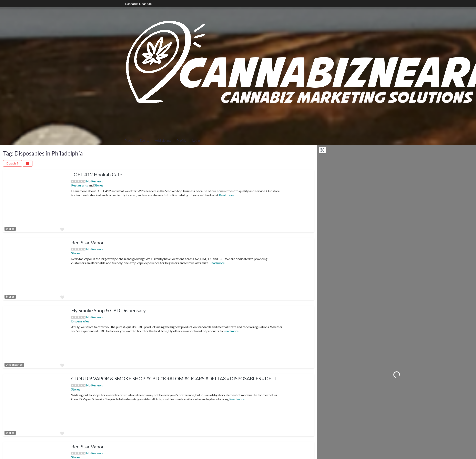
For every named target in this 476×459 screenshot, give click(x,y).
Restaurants (80, 185)
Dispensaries (14, 365)
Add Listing (163, 140)
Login (196, 140)
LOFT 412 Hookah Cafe (97, 174)
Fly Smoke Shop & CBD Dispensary (108, 310)
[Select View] (28, 163)
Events (144, 140)
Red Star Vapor (88, 242)
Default (13, 163)
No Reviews (94, 181)
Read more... (227, 195)
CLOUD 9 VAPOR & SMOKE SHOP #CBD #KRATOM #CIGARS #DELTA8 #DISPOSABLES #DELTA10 (178, 378)
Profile (181, 140)
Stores (99, 185)
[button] (8, 201)
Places (129, 140)
